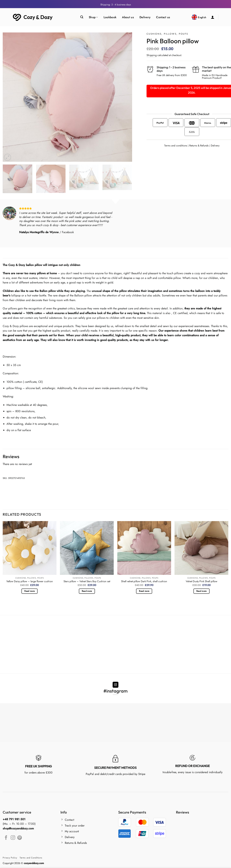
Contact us (163, 17)
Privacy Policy (10, 858)
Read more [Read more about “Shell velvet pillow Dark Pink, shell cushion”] (144, 591)
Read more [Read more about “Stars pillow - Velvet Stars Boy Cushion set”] (87, 591)
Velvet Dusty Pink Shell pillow (201, 581)
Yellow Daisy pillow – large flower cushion (30, 581)
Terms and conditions (176, 146)
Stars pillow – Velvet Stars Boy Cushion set (87, 581)
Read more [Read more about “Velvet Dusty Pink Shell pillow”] (201, 591)
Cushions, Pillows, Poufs (167, 34)
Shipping (152, 55)
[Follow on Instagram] (116, 685)
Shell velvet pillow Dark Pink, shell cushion (144, 581)
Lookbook (110, 17)
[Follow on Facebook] (6, 838)
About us (128, 17)
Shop (93, 17)
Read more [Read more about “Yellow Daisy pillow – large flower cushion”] (30, 591)
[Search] (82, 17)
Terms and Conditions (31, 858)
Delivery (145, 17)
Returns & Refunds (199, 146)
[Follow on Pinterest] (20, 838)
